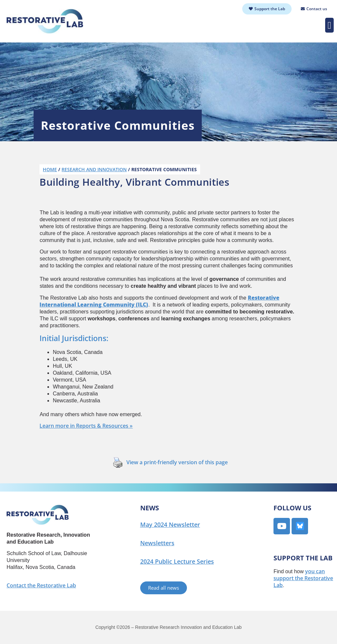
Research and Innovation (94, 169)
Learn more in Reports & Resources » (86, 426)
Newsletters (157, 543)
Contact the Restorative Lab (41, 585)
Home (50, 169)
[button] (329, 25)
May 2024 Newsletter (170, 524)
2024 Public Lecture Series (177, 561)
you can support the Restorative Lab (303, 578)
